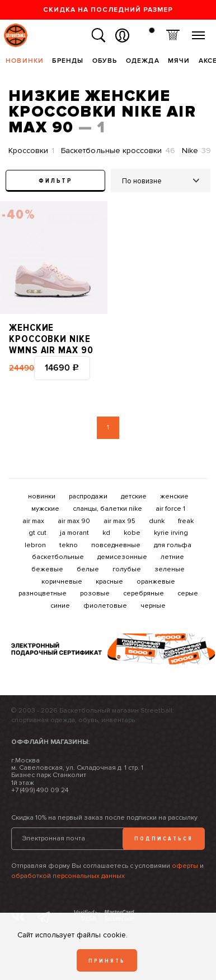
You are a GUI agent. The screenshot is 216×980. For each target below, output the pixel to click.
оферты (185, 866)
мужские (45, 509)
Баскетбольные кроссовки (118, 151)
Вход (122, 36)
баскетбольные (58, 557)
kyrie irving (171, 533)
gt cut (37, 533)
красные (109, 582)
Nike (196, 151)
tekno (69, 545)
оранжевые (156, 582)
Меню (198, 31)
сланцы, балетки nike (107, 509)
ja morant (74, 533)
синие (60, 606)
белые (88, 569)
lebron (35, 545)
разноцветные (43, 593)
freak (186, 521)
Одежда (143, 61)
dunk (157, 521)
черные (153, 606)
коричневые (62, 582)
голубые (127, 569)
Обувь (105, 61)
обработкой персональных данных (68, 876)
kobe (132, 533)
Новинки (25, 61)
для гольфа (173, 545)
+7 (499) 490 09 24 (40, 790)
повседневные (116, 545)
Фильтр (56, 181)
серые (188, 593)
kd (106, 533)
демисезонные (122, 557)
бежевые (47, 569)
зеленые (170, 569)
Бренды (68, 61)
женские (174, 496)
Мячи (179, 61)
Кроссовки (31, 151)
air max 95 (119, 521)
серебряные (144, 593)
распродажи (88, 496)
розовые (95, 593)
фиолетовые (105, 606)
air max (33, 521)
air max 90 (74, 521)
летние (172, 557)
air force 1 (170, 509)
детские (134, 496)
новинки (42, 496)
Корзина (173, 36)
